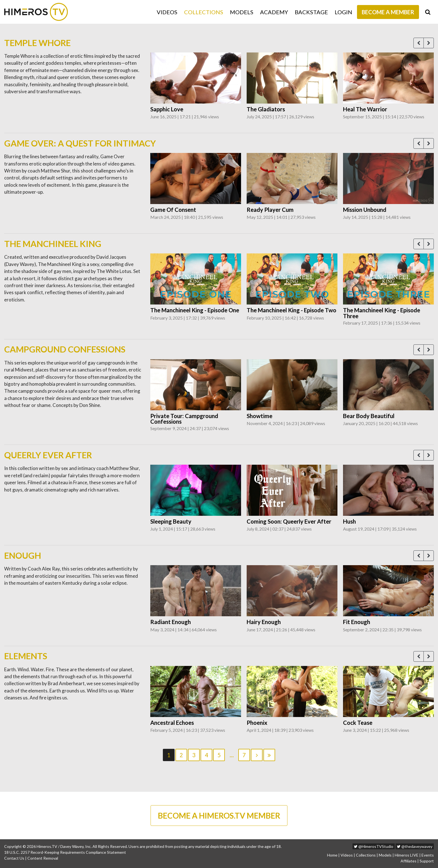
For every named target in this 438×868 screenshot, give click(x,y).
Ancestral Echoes (172, 723)
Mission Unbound (365, 210)
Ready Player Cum (270, 210)
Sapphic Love (167, 109)
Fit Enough (357, 622)
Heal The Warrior (365, 109)
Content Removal (43, 858)
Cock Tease (358, 723)
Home (332, 855)
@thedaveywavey (415, 846)
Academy (274, 12)
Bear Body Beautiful (369, 416)
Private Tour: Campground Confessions (184, 419)
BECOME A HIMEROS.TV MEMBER (219, 816)
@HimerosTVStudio (374, 846)
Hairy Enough (264, 622)
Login (343, 12)
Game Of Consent (173, 210)
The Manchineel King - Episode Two (291, 310)
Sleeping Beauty (171, 521)
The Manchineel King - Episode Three (382, 313)
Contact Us (14, 858)
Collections (204, 12)
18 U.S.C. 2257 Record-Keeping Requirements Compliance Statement (65, 852)
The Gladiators (266, 109)
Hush (349, 521)
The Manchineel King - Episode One (195, 310)
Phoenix (257, 723)
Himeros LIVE (407, 855)
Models (242, 12)
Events (428, 855)
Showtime (260, 416)
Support (427, 861)
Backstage (311, 12)
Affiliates (409, 861)
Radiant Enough (171, 622)
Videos (167, 12)
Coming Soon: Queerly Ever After (289, 521)
